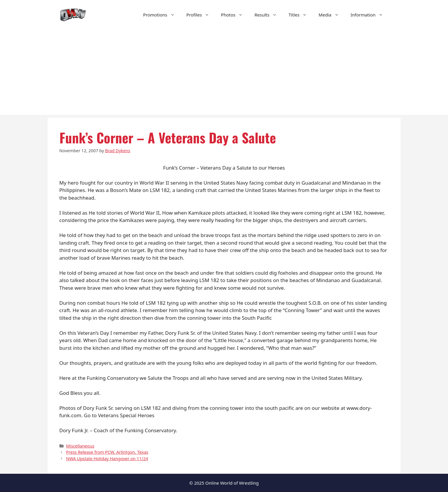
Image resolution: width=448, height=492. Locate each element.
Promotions (162, 15)
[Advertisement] (224, 74)
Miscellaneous (80, 446)
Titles (301, 15)
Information (370, 15)
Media (332, 15)
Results (269, 15)
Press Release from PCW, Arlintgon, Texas (107, 452)
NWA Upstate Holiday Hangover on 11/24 (107, 459)
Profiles (201, 15)
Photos (235, 15)
